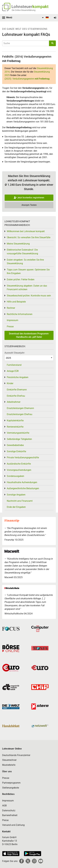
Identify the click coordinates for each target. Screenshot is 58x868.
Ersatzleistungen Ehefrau (20, 414)
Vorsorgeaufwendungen (19, 470)
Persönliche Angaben (18, 377)
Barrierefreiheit (10, 815)
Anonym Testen (29, 205)
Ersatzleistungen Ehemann (20, 408)
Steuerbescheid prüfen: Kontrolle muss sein (29, 296)
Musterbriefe (9, 765)
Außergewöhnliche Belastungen (23, 488)
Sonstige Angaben (16, 495)
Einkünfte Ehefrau (16, 396)
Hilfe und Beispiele (16, 302)
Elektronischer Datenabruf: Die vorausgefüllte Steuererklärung (22, 252)
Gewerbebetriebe (15, 445)
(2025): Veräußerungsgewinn (27, 79)
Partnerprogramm (11, 783)
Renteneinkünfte (15, 427)
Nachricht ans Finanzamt (20, 501)
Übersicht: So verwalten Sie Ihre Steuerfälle (29, 237)
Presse (10, 326)
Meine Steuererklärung (18, 244)
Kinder (10, 383)
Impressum (13, 320)
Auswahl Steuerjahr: (15, 353)
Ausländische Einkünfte (19, 464)
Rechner (11, 308)
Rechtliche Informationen (20, 314)
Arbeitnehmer (14, 402)
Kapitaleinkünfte (15, 421)
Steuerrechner (9, 760)
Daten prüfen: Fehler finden (21, 279)
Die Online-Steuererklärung (24, 10)
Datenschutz (9, 810)
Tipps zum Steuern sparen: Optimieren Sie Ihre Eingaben (28, 272)
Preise (5, 820)
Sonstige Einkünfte (16, 451)
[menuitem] (45, 18)
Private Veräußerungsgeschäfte (23, 458)
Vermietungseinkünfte (18, 433)
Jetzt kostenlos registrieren (29, 198)
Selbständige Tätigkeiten (19, 439)
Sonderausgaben (15, 476)
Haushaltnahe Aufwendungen (22, 482)
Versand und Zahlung (13, 825)
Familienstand (14, 365)
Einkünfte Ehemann (17, 390)
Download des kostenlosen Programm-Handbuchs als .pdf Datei (29, 335)
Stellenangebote (11, 788)
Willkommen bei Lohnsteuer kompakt (26, 231)
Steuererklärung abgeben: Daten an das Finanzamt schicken (27, 288)
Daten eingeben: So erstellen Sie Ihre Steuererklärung (25, 262)
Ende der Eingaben (16, 507)
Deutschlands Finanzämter (16, 755)
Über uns (7, 771)
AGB (4, 806)
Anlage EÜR (13, 371)
